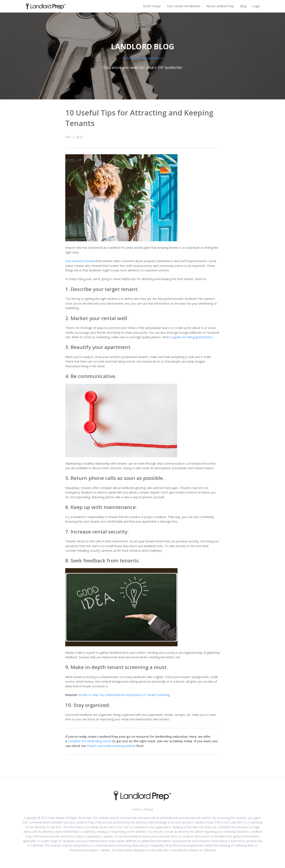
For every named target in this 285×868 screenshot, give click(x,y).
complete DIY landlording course (90, 741)
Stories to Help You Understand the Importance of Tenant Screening (124, 695)
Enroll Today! (152, 6)
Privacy (148, 809)
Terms (136, 809)
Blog (243, 6)
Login (256, 6)
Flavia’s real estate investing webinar (111, 746)
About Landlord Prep (220, 6)
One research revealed (80, 261)
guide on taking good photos (193, 337)
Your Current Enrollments (183, 6)
